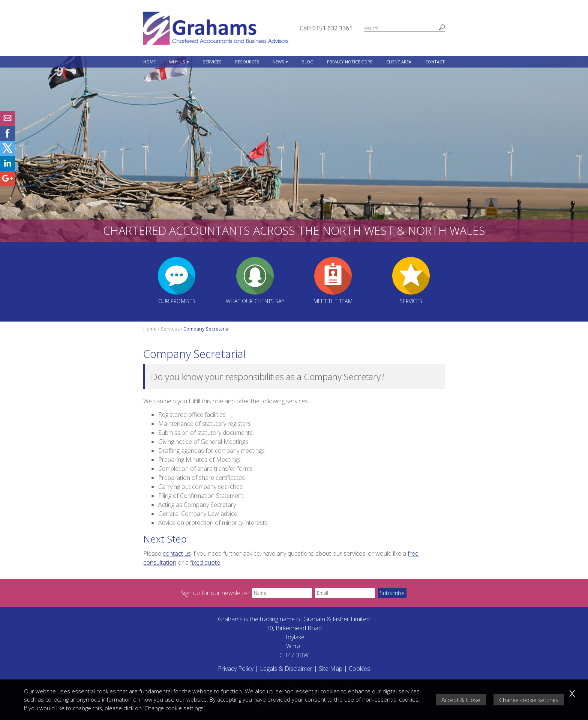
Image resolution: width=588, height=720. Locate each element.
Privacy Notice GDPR (350, 62)
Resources (247, 62)
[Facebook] (7, 138)
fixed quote (205, 562)
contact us (177, 553)
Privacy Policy (236, 669)
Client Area (399, 62)
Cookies (359, 669)
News (278, 62)
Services (212, 62)
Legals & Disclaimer (286, 669)
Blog (307, 62)
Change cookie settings (529, 700)
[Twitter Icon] (7, 153)
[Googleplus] (7, 183)
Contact (435, 62)
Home (149, 62)
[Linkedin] (7, 168)
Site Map (331, 669)
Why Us (177, 62)
